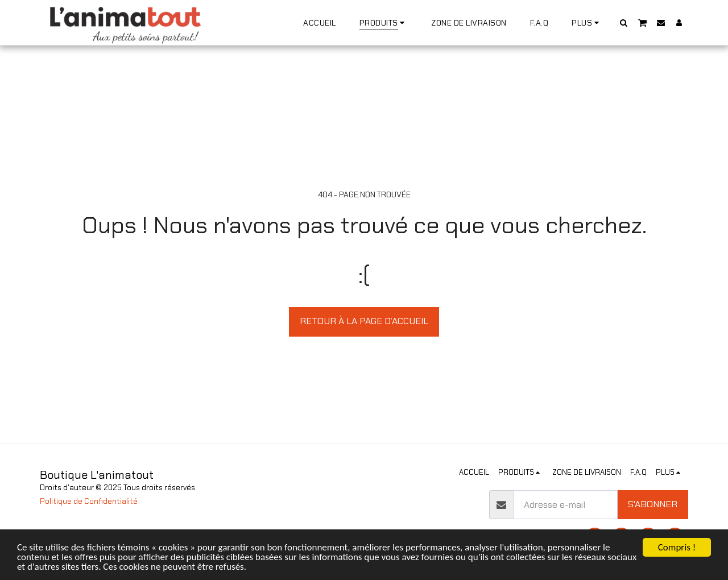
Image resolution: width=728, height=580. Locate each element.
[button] (624, 22)
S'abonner (653, 504)
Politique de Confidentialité (89, 501)
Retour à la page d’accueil (364, 321)
